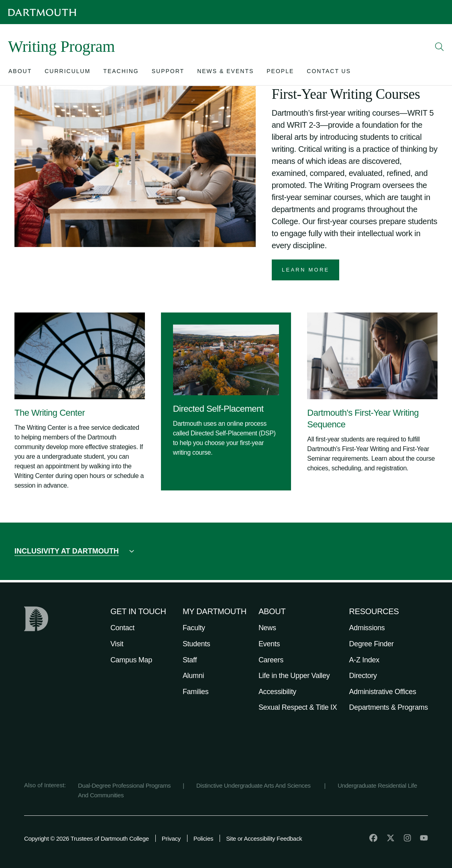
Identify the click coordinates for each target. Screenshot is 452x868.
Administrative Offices (383, 692)
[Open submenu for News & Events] (225, 73)
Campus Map (131, 660)
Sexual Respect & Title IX (298, 707)
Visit (117, 644)
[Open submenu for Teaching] (121, 73)
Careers (271, 660)
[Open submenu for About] (20, 73)
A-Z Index (364, 660)
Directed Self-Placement (218, 409)
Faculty (194, 628)
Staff (190, 660)
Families (196, 692)
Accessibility (277, 692)
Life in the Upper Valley (294, 676)
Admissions (367, 628)
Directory (363, 676)
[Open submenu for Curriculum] (67, 73)
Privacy (171, 838)
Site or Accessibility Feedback (264, 838)
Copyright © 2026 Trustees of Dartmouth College (87, 838)
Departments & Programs (389, 707)
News (267, 628)
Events (269, 644)
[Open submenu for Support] (168, 73)
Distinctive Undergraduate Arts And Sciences (254, 785)
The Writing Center (50, 413)
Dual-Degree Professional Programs (124, 785)
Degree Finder (372, 644)
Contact (122, 628)
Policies (203, 838)
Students (196, 644)
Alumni (193, 676)
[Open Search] (440, 47)
